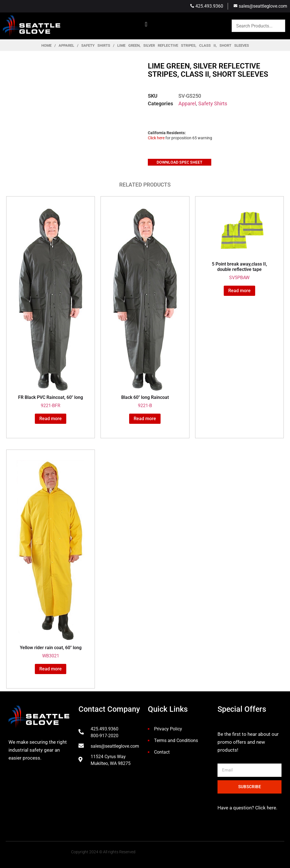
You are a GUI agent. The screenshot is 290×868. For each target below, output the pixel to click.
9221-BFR (51, 308)
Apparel (66, 45)
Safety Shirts (96, 45)
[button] (146, 24)
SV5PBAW (239, 243)
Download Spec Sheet (180, 162)
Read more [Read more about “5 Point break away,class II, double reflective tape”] (239, 291)
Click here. (266, 808)
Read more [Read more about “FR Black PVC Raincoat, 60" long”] (51, 419)
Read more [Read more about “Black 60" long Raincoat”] (145, 419)
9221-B (145, 308)
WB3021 (51, 559)
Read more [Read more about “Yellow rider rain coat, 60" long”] (51, 669)
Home (46, 45)
